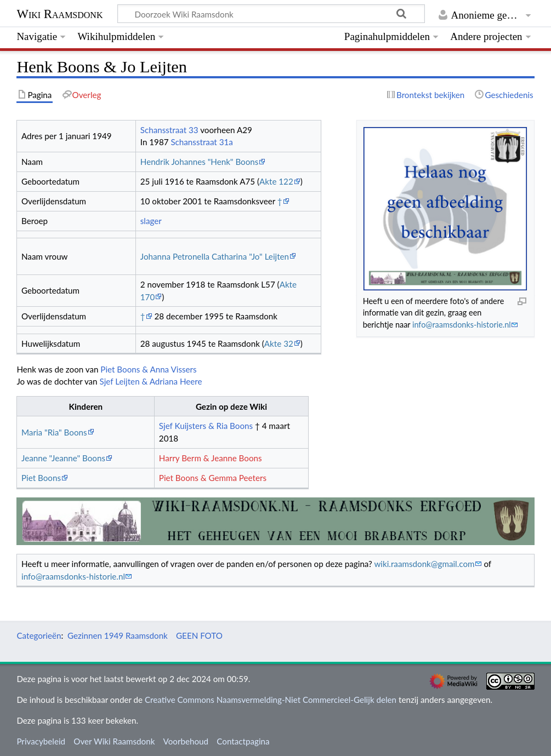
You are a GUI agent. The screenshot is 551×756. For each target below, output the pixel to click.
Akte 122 (276, 181)
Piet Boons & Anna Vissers (148, 369)
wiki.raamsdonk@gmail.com (424, 564)
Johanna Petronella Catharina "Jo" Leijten (215, 256)
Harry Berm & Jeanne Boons (211, 458)
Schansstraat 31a (201, 142)
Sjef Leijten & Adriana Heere (150, 381)
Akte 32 (279, 343)
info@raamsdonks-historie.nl (462, 325)
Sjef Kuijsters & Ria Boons (206, 426)
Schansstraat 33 (169, 130)
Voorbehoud (186, 741)
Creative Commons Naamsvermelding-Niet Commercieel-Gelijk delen (271, 700)
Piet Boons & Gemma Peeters (213, 478)
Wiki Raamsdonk (59, 14)
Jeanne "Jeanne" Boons (63, 458)
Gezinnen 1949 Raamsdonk (118, 635)
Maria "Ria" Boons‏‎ (54, 432)
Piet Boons (41, 478)
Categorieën (39, 635)
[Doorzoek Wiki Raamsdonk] (271, 14)
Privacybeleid (41, 741)
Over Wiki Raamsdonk (114, 741)
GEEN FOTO (199, 635)
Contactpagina (243, 741)
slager (151, 221)
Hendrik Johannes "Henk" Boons (200, 162)
